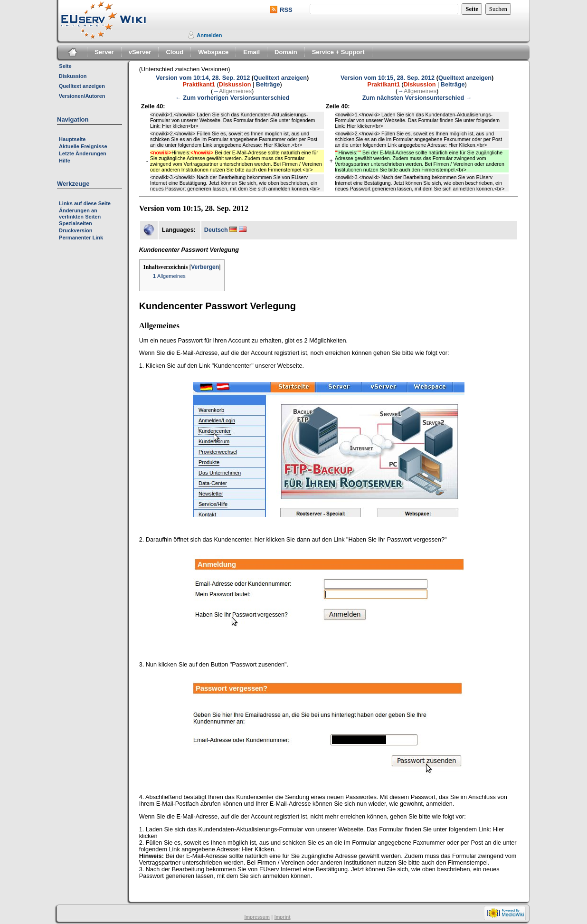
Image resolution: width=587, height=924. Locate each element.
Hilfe (65, 161)
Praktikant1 (199, 85)
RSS (286, 10)
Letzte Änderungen (83, 153)
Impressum (257, 917)
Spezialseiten (76, 223)
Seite (65, 66)
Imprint (283, 917)
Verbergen (205, 267)
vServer (140, 52)
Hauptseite (72, 139)
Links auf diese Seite (85, 203)
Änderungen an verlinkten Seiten (80, 214)
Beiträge (268, 85)
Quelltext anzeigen (82, 86)
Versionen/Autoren (82, 96)
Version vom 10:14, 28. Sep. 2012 (203, 78)
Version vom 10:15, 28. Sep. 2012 (388, 78)
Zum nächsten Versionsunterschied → (417, 98)
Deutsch (216, 230)
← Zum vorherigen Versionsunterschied (232, 98)
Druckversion (76, 230)
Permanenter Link (81, 238)
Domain (286, 52)
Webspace (213, 52)
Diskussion (73, 76)
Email (251, 52)
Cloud (175, 52)
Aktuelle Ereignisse (83, 146)
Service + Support (338, 52)
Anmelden (209, 35)
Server (104, 52)
